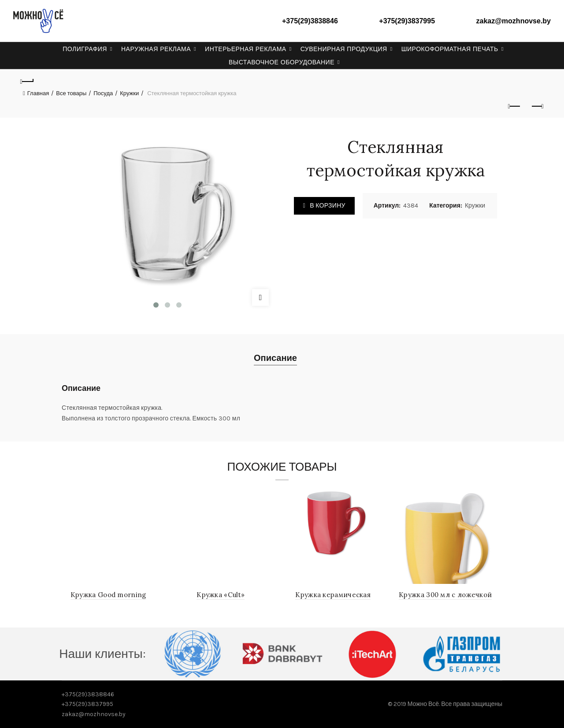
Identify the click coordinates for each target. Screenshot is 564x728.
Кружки (129, 93)
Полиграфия (85, 49)
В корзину (327, 206)
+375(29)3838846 (310, 21)
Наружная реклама (156, 49)
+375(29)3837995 (407, 21)
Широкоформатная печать (450, 49)
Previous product (515, 106)
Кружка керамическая (333, 595)
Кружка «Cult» (221, 595)
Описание (275, 358)
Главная (38, 93)
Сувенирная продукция (344, 49)
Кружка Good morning (108, 595)
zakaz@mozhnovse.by (514, 21)
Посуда (103, 93)
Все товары (71, 93)
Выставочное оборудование (282, 62)
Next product (537, 106)
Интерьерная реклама (246, 49)
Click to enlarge (260, 297)
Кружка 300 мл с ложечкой (445, 595)
